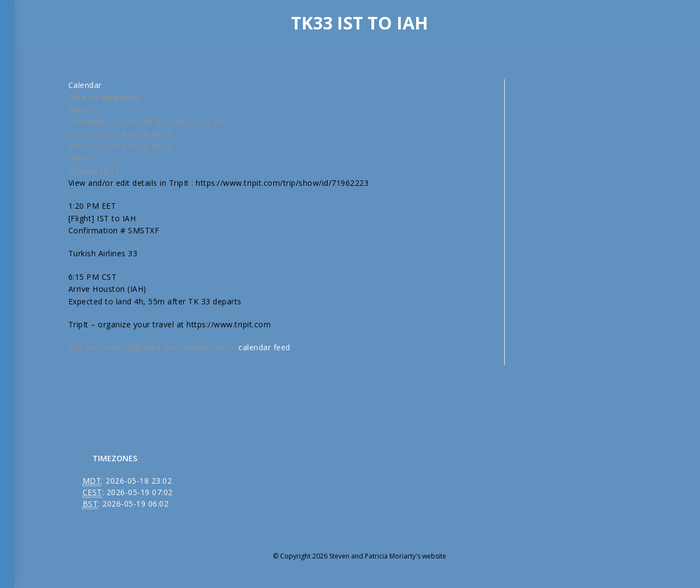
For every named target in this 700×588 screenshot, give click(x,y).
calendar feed (264, 347)
